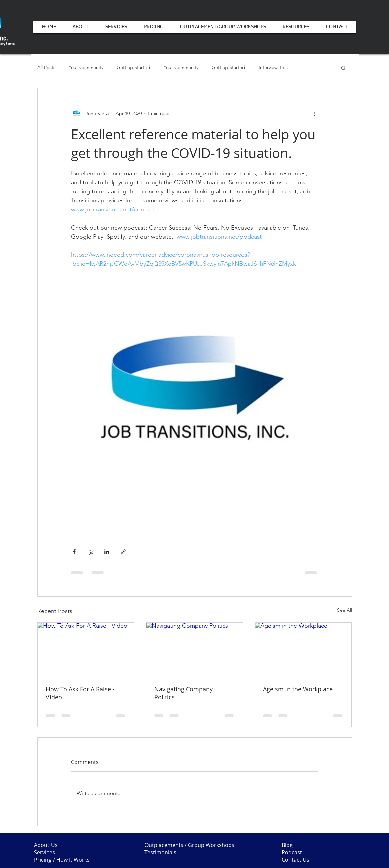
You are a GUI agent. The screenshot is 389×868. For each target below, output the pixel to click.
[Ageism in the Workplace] (303, 650)
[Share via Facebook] (74, 552)
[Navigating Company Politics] (194, 650)
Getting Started (133, 67)
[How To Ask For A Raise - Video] (86, 650)
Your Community (86, 67)
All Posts (46, 67)
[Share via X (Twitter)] (90, 552)
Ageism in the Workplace (298, 689)
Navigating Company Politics (183, 693)
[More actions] (314, 113)
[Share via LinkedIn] (107, 552)
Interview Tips (273, 67)
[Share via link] (123, 552)
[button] (343, 68)
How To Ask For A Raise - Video (80, 693)
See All (345, 610)
